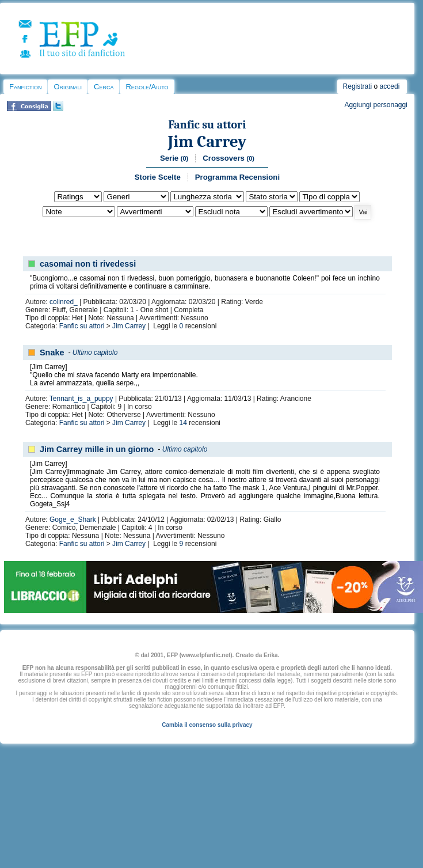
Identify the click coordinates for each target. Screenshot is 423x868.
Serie (174, 158)
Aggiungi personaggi (376, 105)
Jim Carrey (207, 141)
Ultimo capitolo (95, 352)
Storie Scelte (158, 177)
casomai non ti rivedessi (88, 264)
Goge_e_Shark (73, 520)
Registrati (358, 86)
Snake (52, 352)
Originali (68, 87)
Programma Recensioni (237, 177)
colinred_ (64, 302)
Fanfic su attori (207, 125)
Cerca (104, 87)
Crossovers (228, 158)
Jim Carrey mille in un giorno (97, 449)
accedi (390, 86)
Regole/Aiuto (147, 87)
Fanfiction (25, 87)
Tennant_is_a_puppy (81, 399)
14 (183, 423)
